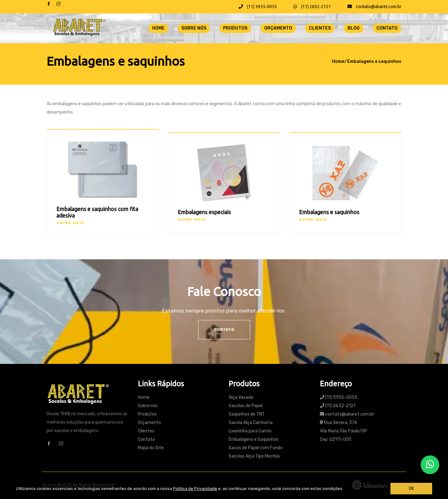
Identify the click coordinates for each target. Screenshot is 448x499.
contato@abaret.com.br (374, 7)
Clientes (320, 28)
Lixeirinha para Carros (250, 431)
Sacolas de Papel (246, 406)
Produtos (235, 28)
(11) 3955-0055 (258, 7)
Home (158, 28)
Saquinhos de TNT (247, 414)
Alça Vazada (241, 397)
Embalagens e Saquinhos (254, 439)
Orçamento (278, 28)
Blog (354, 28)
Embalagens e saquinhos (374, 61)
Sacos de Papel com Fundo (256, 448)
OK (411, 489)
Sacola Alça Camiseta (251, 423)
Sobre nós (194, 28)
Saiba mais (70, 223)
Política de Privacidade (195, 489)
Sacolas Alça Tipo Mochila (254, 456)
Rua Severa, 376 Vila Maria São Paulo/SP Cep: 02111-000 (343, 431)
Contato (387, 28)
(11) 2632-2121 (312, 7)
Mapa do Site (151, 448)
